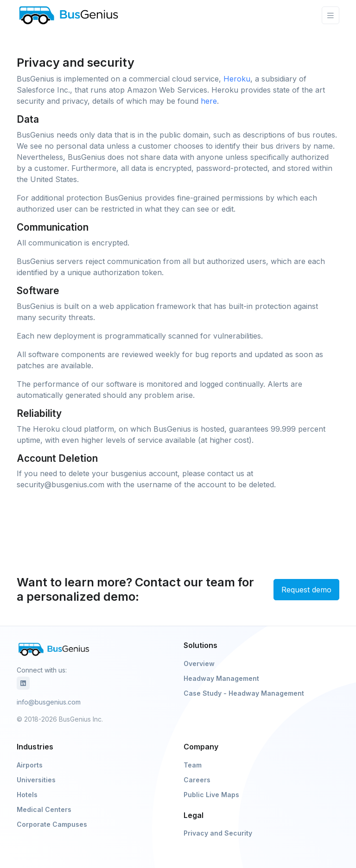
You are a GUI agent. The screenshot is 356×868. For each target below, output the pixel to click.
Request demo (306, 590)
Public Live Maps (211, 795)
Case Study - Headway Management (244, 693)
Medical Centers (44, 809)
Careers (197, 780)
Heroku (237, 79)
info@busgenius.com (49, 702)
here (209, 101)
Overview (199, 664)
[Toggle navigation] (331, 16)
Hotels (27, 795)
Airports (30, 765)
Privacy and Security (218, 833)
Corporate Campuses (52, 824)
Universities (36, 780)
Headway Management (221, 678)
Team (193, 765)
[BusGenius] (69, 15)
